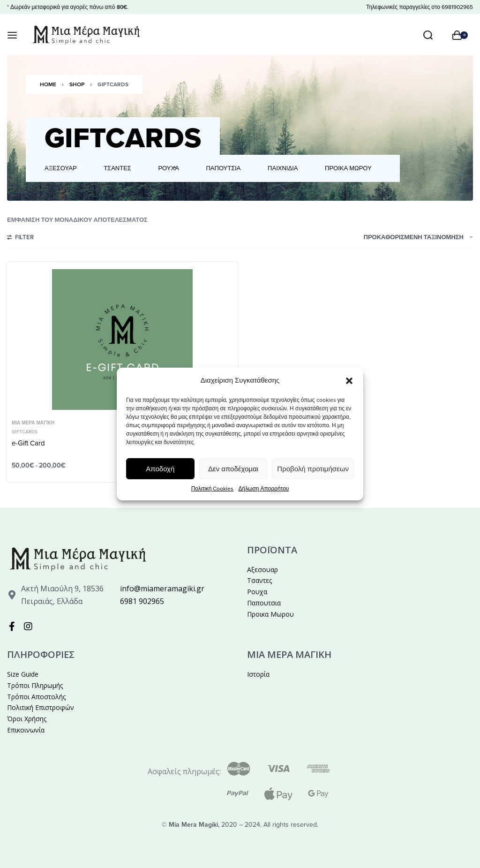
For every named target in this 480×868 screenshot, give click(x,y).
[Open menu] (12, 35)
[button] (349, 380)
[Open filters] (20, 239)
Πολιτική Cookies (213, 489)
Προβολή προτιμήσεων (313, 469)
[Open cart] (460, 35)
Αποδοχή (160, 469)
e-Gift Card (28, 443)
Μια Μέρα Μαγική (33, 423)
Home (48, 84)
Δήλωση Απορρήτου (263, 489)
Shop (77, 84)
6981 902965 (142, 601)
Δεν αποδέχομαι (233, 469)
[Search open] (428, 35)
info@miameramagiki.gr (162, 589)
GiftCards (25, 432)
